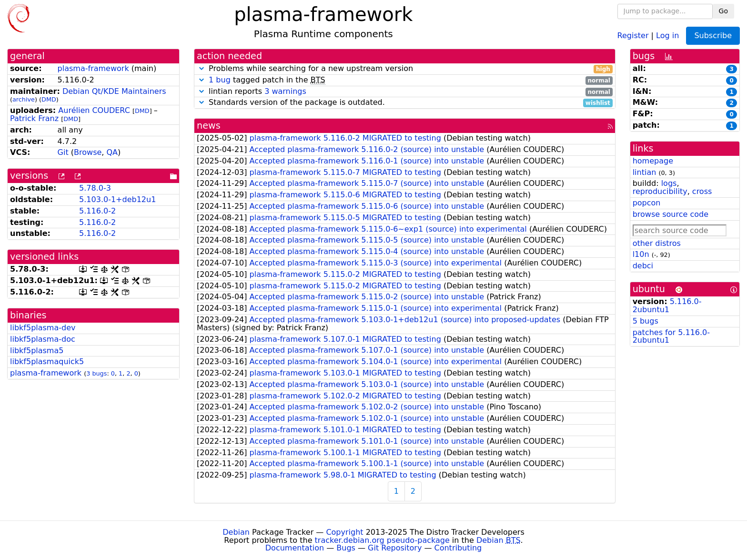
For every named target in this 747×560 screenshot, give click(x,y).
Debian (236, 532)
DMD (49, 99)
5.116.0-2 (97, 211)
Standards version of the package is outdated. (405, 103)
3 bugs (96, 373)
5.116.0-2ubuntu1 (667, 305)
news (209, 126)
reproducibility (660, 191)
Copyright (344, 532)
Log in (667, 35)
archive (24, 99)
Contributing (458, 548)
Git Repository (395, 548)
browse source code (671, 214)
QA (112, 152)
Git (63, 152)
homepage (653, 161)
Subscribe (713, 36)
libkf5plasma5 (37, 351)
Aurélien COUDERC (94, 110)
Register (633, 35)
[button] (202, 68)
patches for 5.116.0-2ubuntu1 (671, 336)
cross (702, 191)
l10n (641, 254)
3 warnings (285, 91)
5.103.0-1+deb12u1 (117, 199)
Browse (88, 152)
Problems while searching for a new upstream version (405, 69)
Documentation (295, 548)
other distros (657, 243)
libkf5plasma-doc (43, 339)
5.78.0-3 (95, 188)
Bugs (346, 548)
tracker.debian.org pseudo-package (382, 540)
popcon (647, 203)
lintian (645, 172)
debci (643, 266)
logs (669, 183)
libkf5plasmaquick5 (47, 361)
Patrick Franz (34, 118)
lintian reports (405, 92)
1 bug (220, 80)
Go (723, 11)
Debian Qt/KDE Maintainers (114, 91)
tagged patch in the (405, 80)
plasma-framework (93, 68)
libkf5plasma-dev (43, 328)
